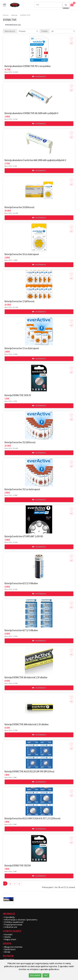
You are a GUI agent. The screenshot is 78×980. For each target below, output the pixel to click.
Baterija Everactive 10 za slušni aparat (22, 254)
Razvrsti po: (10, 31)
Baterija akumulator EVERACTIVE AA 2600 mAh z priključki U (31, 113)
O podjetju (9, 917)
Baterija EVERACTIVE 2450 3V (18, 395)
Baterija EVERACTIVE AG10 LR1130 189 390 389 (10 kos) (29, 771)
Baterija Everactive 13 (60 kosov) (19, 301)
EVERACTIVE (25, 15)
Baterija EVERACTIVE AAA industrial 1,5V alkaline (27, 724)
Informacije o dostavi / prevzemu (20, 920)
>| (19, 883)
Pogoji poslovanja (13, 925)
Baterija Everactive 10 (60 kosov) (19, 207)
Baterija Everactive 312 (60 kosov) (20, 442)
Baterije (14, 15)
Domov (6, 15)
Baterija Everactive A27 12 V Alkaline (21, 630)
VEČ (46, 975)
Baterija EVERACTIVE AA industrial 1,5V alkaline (26, 677)
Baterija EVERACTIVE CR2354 (18, 865)
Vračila (7, 937)
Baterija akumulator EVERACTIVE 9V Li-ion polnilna (28, 66)
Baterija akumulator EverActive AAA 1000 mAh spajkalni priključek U (35, 160)
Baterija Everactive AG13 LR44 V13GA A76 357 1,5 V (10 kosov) (32, 818)
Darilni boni (9, 949)
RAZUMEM (35, 975)
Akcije (7, 952)
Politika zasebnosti (13, 922)
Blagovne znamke (13, 947)
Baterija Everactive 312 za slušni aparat (22, 489)
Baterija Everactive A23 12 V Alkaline (21, 583)
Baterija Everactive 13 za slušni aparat (22, 348)
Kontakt (8, 935)
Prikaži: (45, 31)
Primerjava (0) (13, 25)
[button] (5, 5)
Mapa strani (10, 939)
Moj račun (8, 959)
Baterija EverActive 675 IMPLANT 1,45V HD (24, 536)
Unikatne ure (10, 927)
